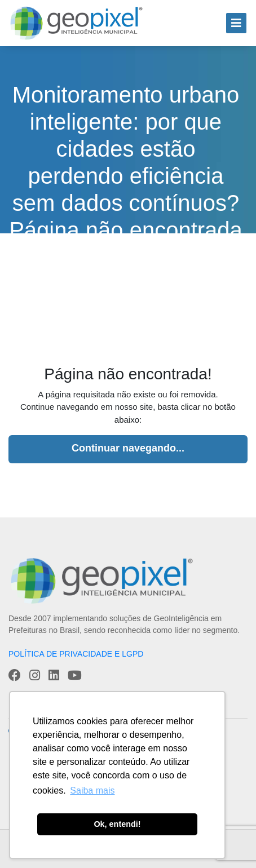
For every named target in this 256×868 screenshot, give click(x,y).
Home (63, 281)
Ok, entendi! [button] (117, 824)
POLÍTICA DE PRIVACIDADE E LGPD (76, 654)
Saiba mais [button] (92, 790)
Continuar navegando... (128, 448)
